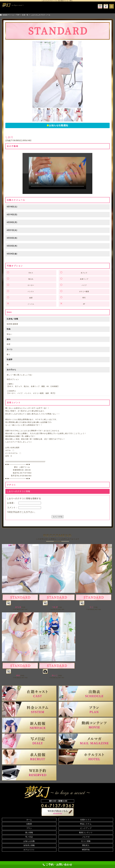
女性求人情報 (29, 845)
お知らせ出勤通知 (57, 125)
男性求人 (86, 845)
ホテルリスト (29, 850)
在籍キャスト (86, 820)
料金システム (86, 824)
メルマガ (86, 837)
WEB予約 (86, 850)
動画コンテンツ (86, 833)
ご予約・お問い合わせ (57, 865)
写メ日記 (29, 837)
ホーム (29, 820)
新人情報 (29, 833)
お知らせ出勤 (29, 841)
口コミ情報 (86, 841)
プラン (29, 828)
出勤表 (29, 824)
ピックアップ (86, 828)
